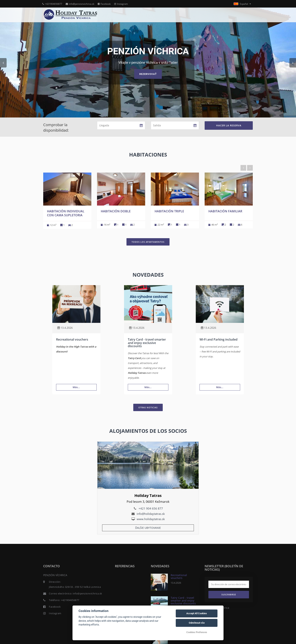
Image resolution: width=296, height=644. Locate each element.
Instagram (121, 4)
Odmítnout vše (197, 623)
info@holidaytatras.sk (151, 514)
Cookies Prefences (197, 632)
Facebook (104, 4)
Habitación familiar (225, 211)
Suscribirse (229, 594)
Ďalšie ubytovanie (148, 528)
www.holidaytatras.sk (151, 519)
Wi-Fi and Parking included (219, 339)
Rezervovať (148, 74)
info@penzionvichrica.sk (80, 4)
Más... (76, 387)
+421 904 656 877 (151, 508)
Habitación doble (116, 211)
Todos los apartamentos (148, 242)
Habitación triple (169, 211)
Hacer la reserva (229, 125)
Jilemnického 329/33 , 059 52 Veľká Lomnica (75, 587)
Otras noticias (148, 407)
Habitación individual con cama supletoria (66, 213)
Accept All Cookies (197, 613)
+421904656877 (52, 4)
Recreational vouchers (72, 339)
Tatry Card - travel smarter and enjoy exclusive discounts (147, 343)
